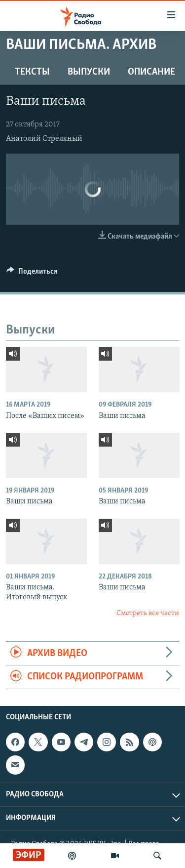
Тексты (32, 72)
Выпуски (89, 72)
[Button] (32, 274)
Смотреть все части (148, 613)
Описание (151, 72)
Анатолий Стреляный (44, 139)
